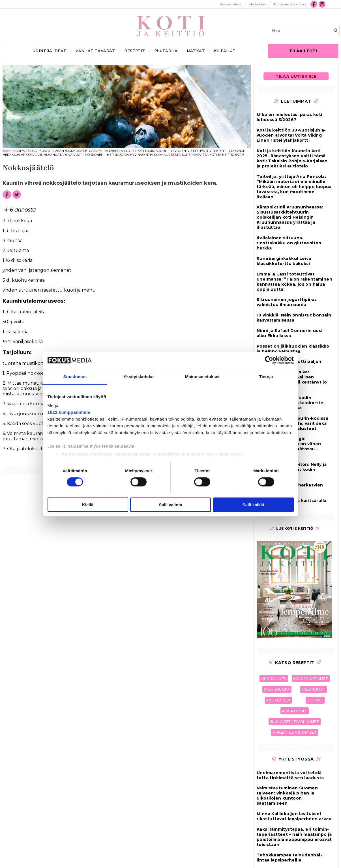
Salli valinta (170, 505)
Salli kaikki (253, 505)
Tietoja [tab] (266, 376)
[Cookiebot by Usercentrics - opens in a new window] (269, 360)
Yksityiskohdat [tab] (139, 376)
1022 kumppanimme (69, 412)
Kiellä (88, 505)
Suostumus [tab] (75, 376)
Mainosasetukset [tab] (202, 376)
